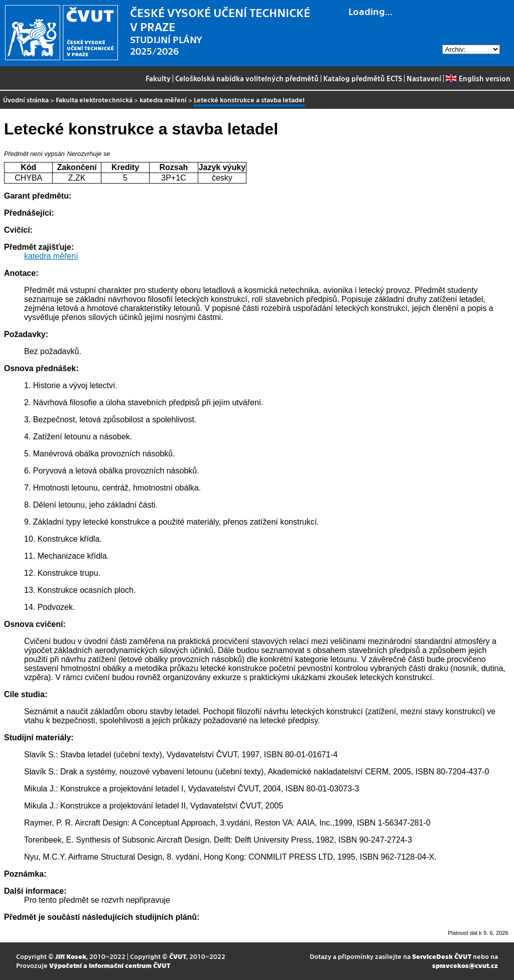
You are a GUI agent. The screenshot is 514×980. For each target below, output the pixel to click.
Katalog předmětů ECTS (363, 78)
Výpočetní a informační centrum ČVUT (110, 965)
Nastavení (424, 78)
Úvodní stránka (26, 100)
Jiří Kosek (71, 956)
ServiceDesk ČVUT (442, 956)
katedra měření (163, 100)
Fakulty (158, 78)
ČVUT (178, 956)
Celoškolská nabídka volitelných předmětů (247, 78)
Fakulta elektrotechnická (94, 100)
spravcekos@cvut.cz (465, 965)
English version (478, 78)
